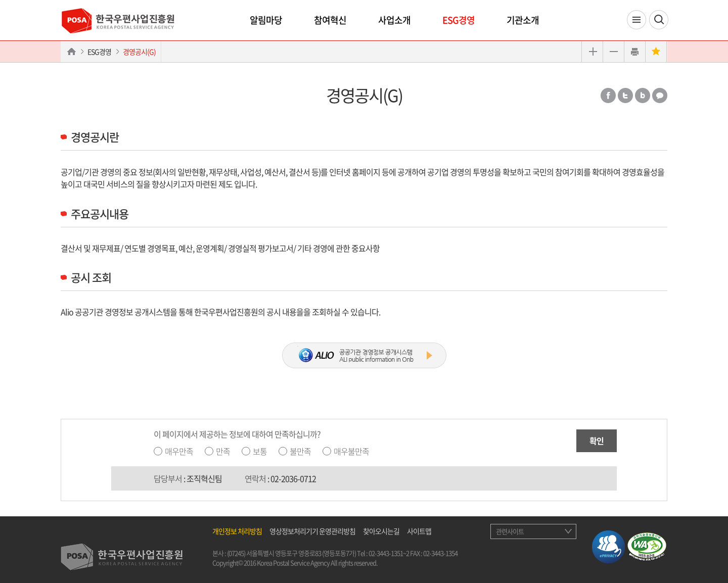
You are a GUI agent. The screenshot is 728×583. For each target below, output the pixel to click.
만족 (223, 451)
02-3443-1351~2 (389, 553)
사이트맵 (419, 531)
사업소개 (394, 20)
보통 (260, 451)
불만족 (300, 451)
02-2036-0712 (293, 478)
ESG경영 (459, 20)
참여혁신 (330, 20)
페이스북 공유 (608, 95)
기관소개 (523, 20)
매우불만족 (351, 451)
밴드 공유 (643, 95)
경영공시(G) (139, 52)
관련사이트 (510, 531)
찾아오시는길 (381, 531)
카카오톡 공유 (660, 95)
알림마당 (266, 20)
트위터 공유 (625, 95)
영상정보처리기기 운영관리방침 (312, 531)
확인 (597, 441)
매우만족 (179, 451)
